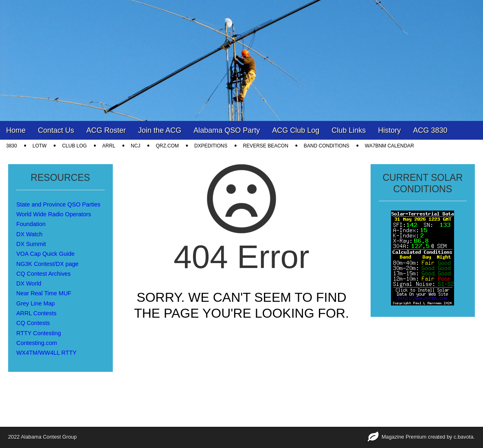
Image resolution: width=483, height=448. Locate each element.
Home (16, 130)
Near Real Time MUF (44, 293)
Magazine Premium (404, 437)
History (389, 130)
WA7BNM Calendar (390, 146)
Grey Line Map (35, 303)
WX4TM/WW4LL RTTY (46, 353)
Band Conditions (327, 146)
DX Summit (31, 244)
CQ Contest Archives (44, 274)
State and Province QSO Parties (58, 204)
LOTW (40, 146)
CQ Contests (33, 323)
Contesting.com (37, 343)
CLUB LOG (74, 146)
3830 (12, 146)
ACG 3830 (430, 130)
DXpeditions (211, 146)
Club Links (349, 130)
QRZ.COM (167, 146)
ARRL (109, 146)
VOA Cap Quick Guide (45, 254)
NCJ (135, 146)
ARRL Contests (36, 313)
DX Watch (29, 234)
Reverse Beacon (265, 146)
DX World (29, 283)
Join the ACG (160, 130)
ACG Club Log (296, 130)
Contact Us (56, 130)
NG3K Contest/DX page (47, 264)
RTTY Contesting (39, 333)
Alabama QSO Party (227, 130)
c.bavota (463, 437)
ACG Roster (106, 130)
